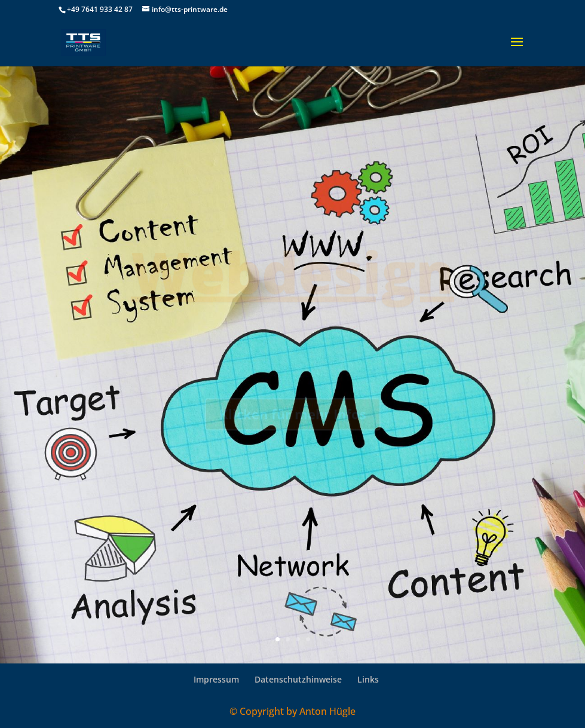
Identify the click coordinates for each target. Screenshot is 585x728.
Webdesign (292, 276)
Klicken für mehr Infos (293, 419)
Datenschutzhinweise (298, 679)
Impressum (216, 679)
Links (368, 679)
